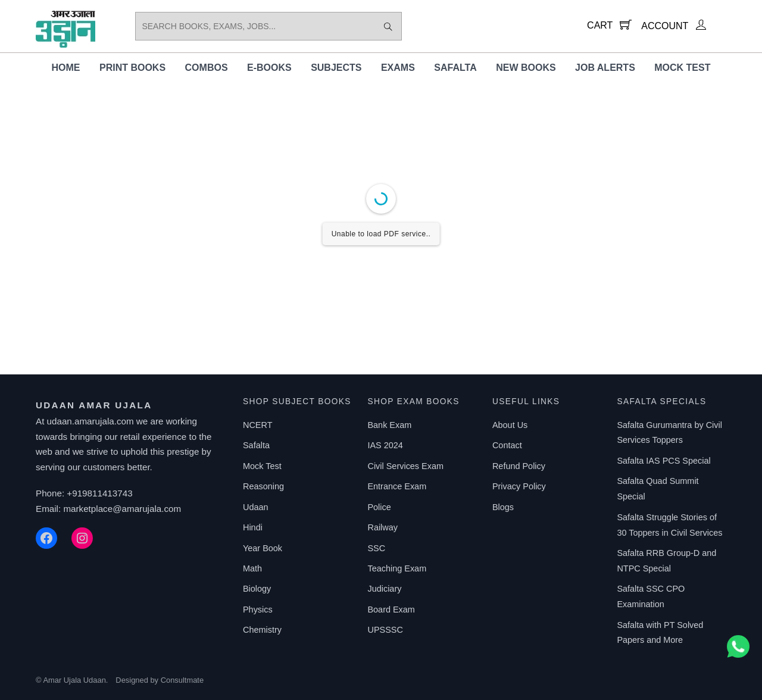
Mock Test (682, 68)
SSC (376, 548)
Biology (257, 589)
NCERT (257, 425)
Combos (207, 68)
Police (379, 507)
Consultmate (182, 680)
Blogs (503, 507)
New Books (526, 68)
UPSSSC (385, 630)
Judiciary (384, 589)
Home (66, 68)
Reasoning (263, 486)
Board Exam (391, 610)
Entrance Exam (397, 486)
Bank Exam (389, 425)
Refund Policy (519, 466)
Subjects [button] (336, 68)
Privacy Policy (519, 486)
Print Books (132, 68)
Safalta (455, 68)
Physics (258, 610)
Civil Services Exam (405, 466)
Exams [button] (398, 68)
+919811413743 (99, 493)
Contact (507, 445)
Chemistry (262, 630)
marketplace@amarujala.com (122, 509)
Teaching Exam (397, 568)
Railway (382, 527)
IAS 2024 (385, 445)
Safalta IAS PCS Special (663, 461)
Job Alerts (605, 68)
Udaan (256, 507)
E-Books (269, 68)
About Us (510, 425)
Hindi (253, 527)
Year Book (263, 548)
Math (252, 568)
